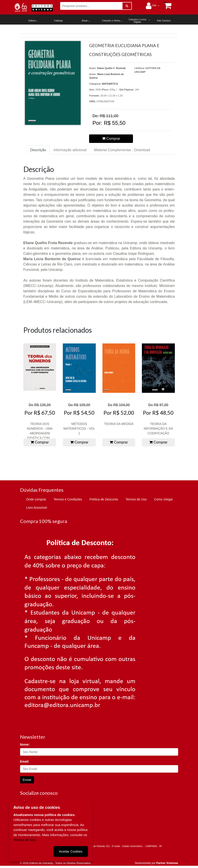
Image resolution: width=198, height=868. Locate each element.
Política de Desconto (104, 499)
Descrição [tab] (38, 150)
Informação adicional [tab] (70, 150)
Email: (25, 761)
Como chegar (163, 499)
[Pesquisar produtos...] (91, 6)
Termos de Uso (136, 499)
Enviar (27, 780)
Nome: (25, 745)
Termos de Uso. (25, 840)
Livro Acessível (37, 508)
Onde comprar (36, 499)
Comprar (111, 139)
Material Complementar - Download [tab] (122, 150)
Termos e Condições (68, 499)
